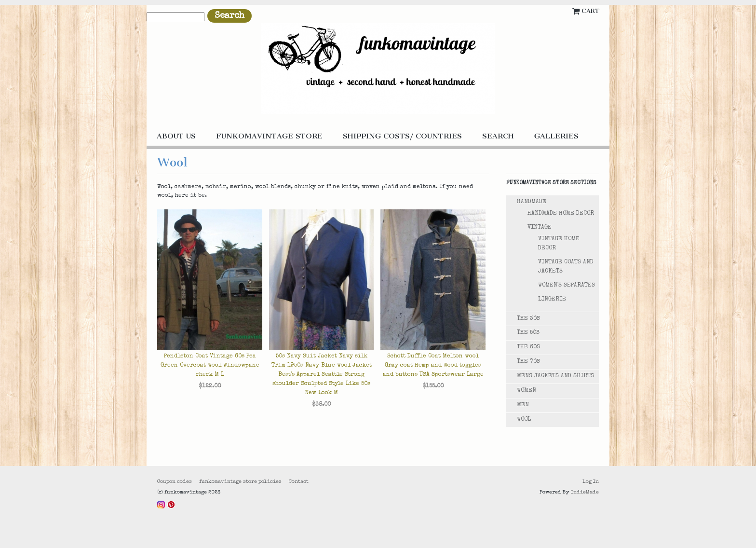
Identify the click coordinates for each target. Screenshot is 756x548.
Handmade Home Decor (561, 214)
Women (526, 391)
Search (498, 136)
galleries (556, 136)
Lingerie (552, 300)
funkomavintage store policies (240, 482)
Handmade (532, 202)
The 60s (528, 347)
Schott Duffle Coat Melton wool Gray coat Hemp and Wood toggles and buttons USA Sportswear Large (433, 366)
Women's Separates (567, 286)
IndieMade (585, 492)
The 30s (528, 319)
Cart (591, 11)
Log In (591, 482)
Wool (524, 420)
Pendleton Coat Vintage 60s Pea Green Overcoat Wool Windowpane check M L (210, 366)
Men (523, 405)
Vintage (540, 228)
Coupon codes (175, 482)
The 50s (528, 333)
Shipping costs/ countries (402, 136)
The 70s (528, 362)
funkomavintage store (269, 136)
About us (176, 136)
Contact (299, 482)
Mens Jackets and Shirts (555, 376)
